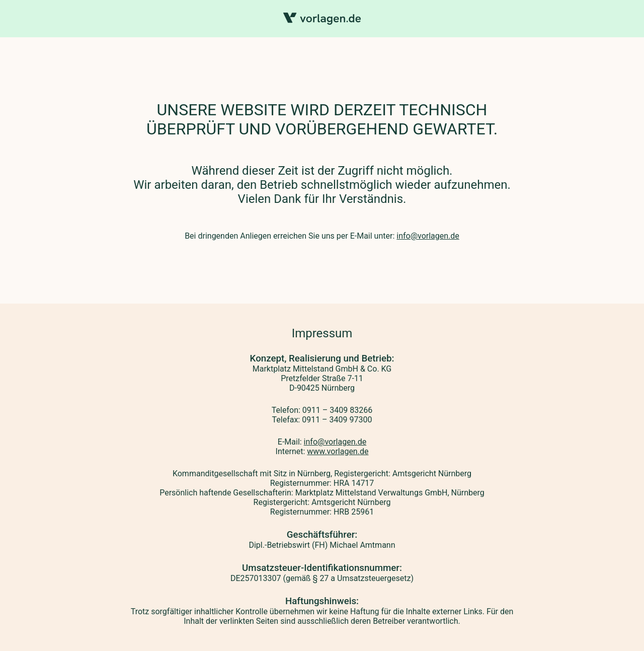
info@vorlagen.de (428, 236)
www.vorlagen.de (338, 451)
